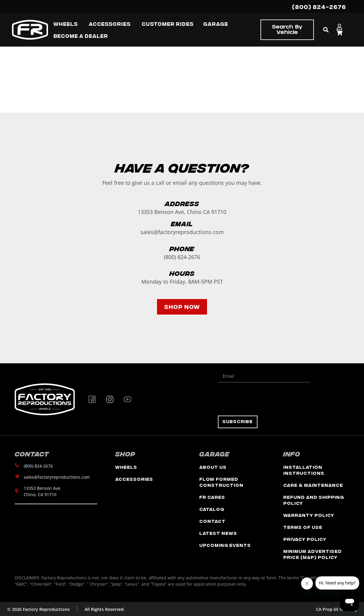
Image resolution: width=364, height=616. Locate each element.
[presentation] (263, 399)
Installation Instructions (304, 470)
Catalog (212, 509)
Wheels (126, 467)
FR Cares (212, 497)
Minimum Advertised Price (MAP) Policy (313, 554)
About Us (213, 467)
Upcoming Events (225, 545)
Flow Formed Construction (221, 482)
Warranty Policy (309, 515)
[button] (326, 30)
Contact (212, 521)
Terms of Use (303, 527)
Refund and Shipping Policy (314, 500)
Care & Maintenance (313, 485)
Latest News (218, 533)
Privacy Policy (305, 539)
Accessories (134, 479)
